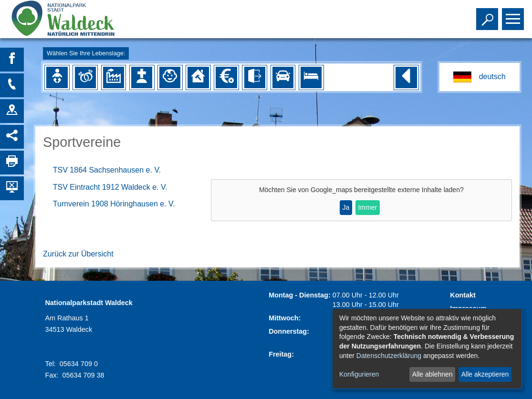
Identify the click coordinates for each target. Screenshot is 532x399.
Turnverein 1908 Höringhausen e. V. (114, 204)
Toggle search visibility (488, 15)
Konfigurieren (359, 374)
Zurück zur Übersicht (78, 254)
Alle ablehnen (433, 374)
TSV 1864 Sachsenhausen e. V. (107, 170)
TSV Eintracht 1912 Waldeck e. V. (110, 187)
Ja (346, 207)
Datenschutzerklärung (389, 356)
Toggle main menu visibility (514, 15)
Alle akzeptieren (485, 374)
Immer (367, 207)
